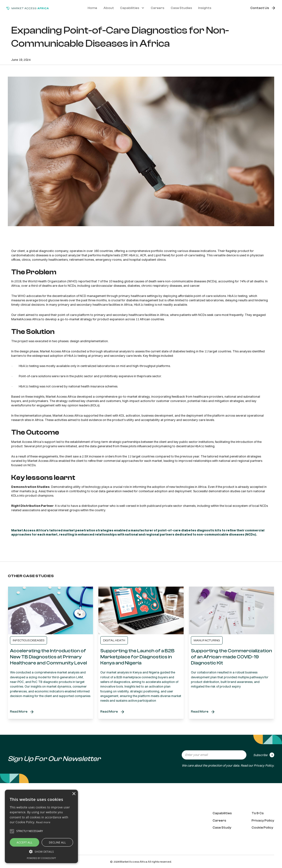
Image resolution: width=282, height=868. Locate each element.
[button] (132, 8)
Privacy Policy (264, 765)
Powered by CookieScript (41, 858)
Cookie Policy (262, 828)
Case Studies (181, 8)
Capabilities (222, 813)
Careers (158, 8)
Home (92, 8)
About (109, 8)
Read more (43, 822)
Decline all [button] (57, 842)
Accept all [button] (24, 842)
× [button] (74, 794)
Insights (205, 8)
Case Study (222, 828)
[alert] (41, 826)
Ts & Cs (258, 813)
